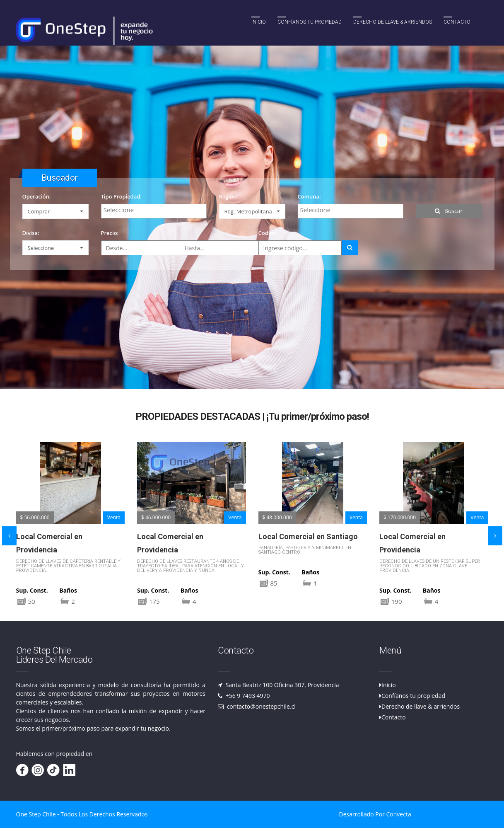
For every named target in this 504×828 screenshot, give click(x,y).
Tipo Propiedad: (121, 196)
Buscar (449, 211)
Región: (229, 196)
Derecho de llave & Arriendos (393, 22)
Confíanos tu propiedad (310, 22)
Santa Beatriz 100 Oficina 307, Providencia (282, 685)
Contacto (457, 22)
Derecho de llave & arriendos (421, 706)
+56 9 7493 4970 (247, 696)
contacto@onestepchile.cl (260, 706)
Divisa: (31, 233)
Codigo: (268, 233)
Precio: (110, 233)
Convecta (399, 814)
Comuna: (309, 196)
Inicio (259, 22)
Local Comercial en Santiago (308, 536)
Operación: (37, 196)
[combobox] (154, 211)
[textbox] (156, 210)
